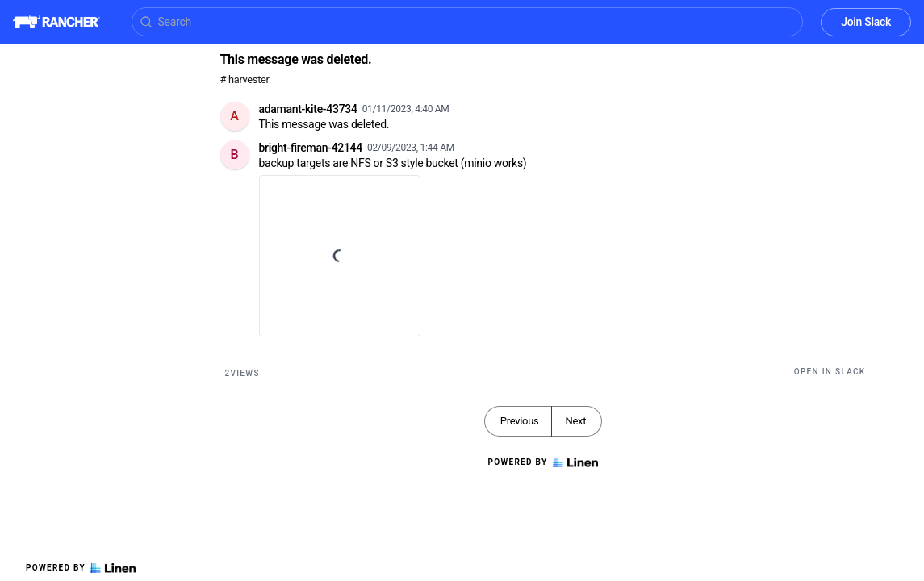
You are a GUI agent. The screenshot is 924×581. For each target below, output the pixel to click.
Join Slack (866, 22)
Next (575, 421)
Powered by (81, 568)
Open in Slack (830, 372)
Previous (520, 421)
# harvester (245, 79)
